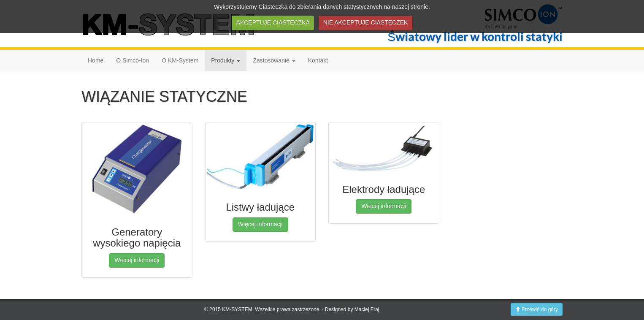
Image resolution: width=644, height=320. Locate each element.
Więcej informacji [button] (137, 260)
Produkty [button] (226, 60)
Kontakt (318, 60)
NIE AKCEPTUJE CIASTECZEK (366, 22)
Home (96, 60)
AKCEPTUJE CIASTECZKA (273, 22)
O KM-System (180, 60)
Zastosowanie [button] (274, 60)
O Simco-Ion (133, 60)
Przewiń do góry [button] (537, 309)
